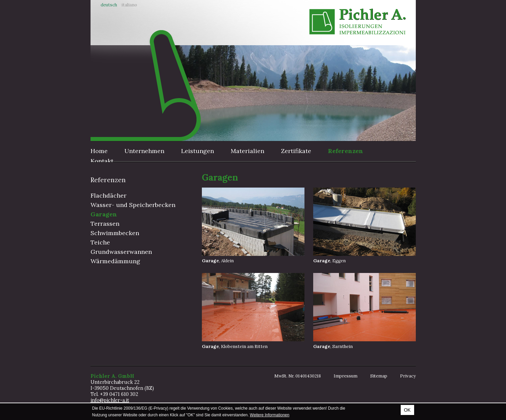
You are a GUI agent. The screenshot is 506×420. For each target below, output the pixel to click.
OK (407, 410)
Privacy (408, 376)
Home (99, 151)
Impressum (346, 376)
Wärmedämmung (115, 261)
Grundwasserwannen (121, 252)
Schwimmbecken (115, 233)
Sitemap (379, 376)
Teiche (100, 242)
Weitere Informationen (270, 415)
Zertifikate (296, 151)
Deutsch (109, 5)
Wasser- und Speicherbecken (133, 205)
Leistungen (198, 151)
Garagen (104, 214)
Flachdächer (108, 195)
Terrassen (105, 224)
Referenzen (346, 151)
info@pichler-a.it (110, 400)
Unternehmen (144, 151)
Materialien (247, 151)
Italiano (129, 5)
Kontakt (102, 161)
